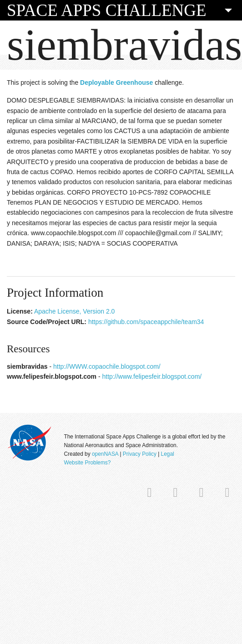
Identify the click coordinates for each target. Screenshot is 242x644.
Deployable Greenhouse (116, 82)
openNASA (105, 454)
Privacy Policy (140, 454)
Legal (168, 454)
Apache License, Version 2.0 (74, 311)
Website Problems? (87, 463)
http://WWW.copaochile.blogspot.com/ (107, 366)
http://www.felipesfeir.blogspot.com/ (152, 376)
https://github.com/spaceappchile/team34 (146, 322)
